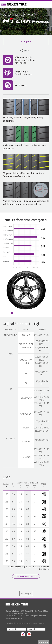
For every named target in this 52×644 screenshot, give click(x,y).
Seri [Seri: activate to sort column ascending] (13, 485)
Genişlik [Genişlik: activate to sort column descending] (6, 485)
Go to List (44, 642)
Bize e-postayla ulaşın (14, 618)
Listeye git (26, 593)
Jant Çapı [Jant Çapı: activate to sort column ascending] (20, 485)
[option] (26, 290)
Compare (26, 41)
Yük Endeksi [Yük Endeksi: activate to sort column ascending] (28, 485)
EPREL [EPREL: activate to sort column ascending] (44, 485)
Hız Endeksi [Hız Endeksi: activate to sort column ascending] (35, 485)
